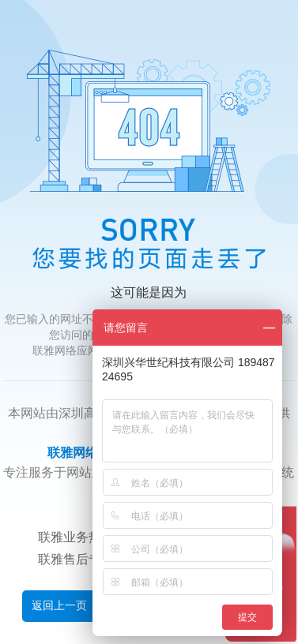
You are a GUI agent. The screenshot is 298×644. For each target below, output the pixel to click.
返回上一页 (59, 605)
